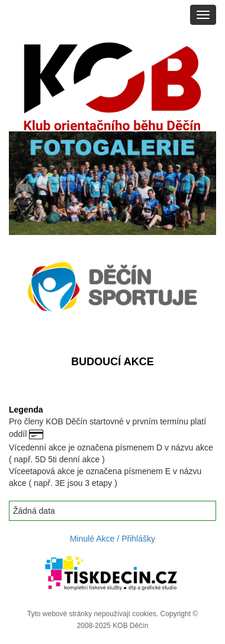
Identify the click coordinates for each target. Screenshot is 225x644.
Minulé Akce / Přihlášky (112, 539)
